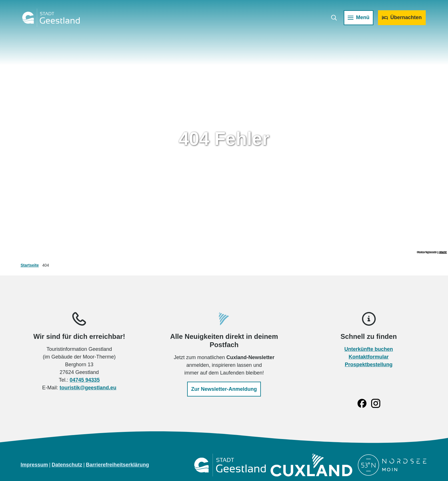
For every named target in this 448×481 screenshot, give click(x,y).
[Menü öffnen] (358, 18)
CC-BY (443, 252)
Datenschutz (67, 465)
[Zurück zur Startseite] (52, 18)
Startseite (30, 265)
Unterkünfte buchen (369, 349)
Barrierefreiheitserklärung (117, 465)
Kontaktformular (369, 357)
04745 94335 (85, 380)
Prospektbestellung (369, 365)
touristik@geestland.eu (88, 388)
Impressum (34, 465)
